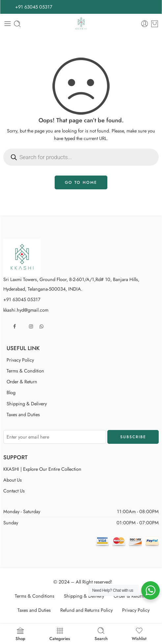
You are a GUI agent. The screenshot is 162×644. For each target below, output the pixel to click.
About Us (13, 480)
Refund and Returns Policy (86, 610)
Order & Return (22, 382)
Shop (20, 634)
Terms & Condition (25, 371)
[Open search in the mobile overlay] (81, 157)
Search (101, 634)
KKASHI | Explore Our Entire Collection (42, 469)
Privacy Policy (20, 360)
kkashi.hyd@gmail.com (26, 310)
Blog (11, 392)
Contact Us (14, 491)
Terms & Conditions (35, 596)
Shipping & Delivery (27, 404)
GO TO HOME (81, 182)
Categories (60, 634)
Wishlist (139, 634)
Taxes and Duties (23, 414)
